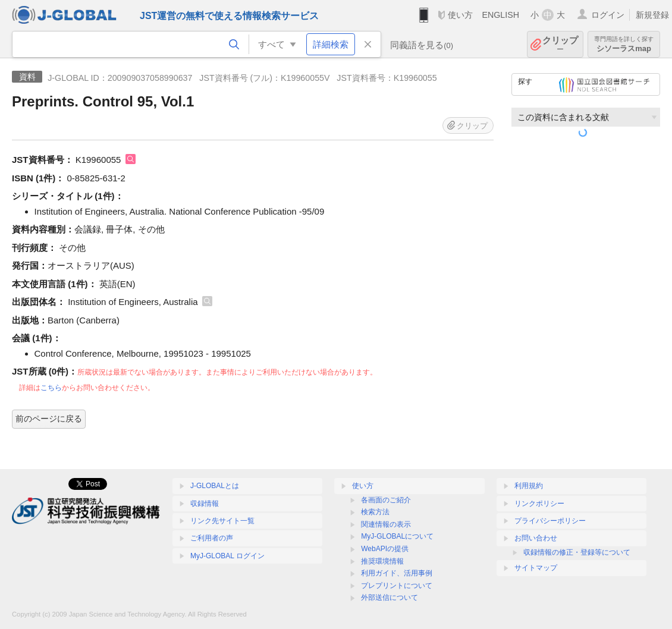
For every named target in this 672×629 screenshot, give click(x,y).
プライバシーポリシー (550, 521)
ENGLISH (500, 15)
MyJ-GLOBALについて (397, 536)
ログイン (608, 15)
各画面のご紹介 (386, 500)
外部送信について (390, 597)
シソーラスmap (624, 44)
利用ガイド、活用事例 (397, 573)
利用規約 (529, 486)
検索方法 (375, 512)
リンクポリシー (539, 504)
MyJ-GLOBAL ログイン (227, 556)
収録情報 (205, 504)
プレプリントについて (397, 586)
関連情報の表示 (386, 524)
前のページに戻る (49, 419)
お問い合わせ (536, 538)
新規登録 (652, 15)
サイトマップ (536, 568)
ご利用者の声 (212, 538)
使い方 (460, 15)
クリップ (560, 44)
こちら (51, 388)
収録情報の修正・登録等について (577, 552)
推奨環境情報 (382, 561)
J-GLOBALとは (215, 486)
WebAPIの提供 (385, 549)
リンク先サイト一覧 (222, 521)
